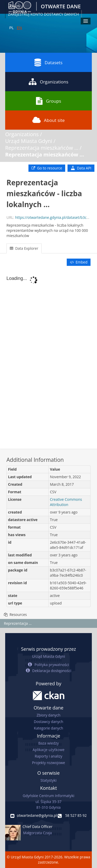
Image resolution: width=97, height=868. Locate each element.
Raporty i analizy (48, 756)
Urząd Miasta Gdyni (29, 141)
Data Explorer (24, 248)
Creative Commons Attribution (66, 502)
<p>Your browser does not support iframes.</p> (48, 358)
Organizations (48, 82)
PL (12, 28)
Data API (81, 168)
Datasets (48, 62)
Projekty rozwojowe (49, 763)
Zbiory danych (48, 715)
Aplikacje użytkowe (48, 750)
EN (19, 28)
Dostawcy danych (48, 722)
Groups (48, 101)
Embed (79, 262)
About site (48, 120)
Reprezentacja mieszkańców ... (42, 148)
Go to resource (47, 168)
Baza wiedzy (48, 743)
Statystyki (48, 780)
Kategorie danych (48, 728)
